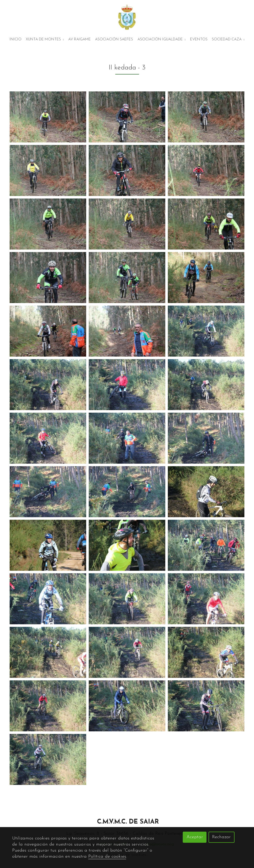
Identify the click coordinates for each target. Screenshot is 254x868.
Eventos (199, 40)
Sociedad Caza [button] (228, 40)
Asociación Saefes (114, 40)
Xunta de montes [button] (45, 40)
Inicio (16, 40)
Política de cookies (107, 857)
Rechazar (221, 837)
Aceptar (195, 837)
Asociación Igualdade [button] (161, 40)
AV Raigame (79, 40)
